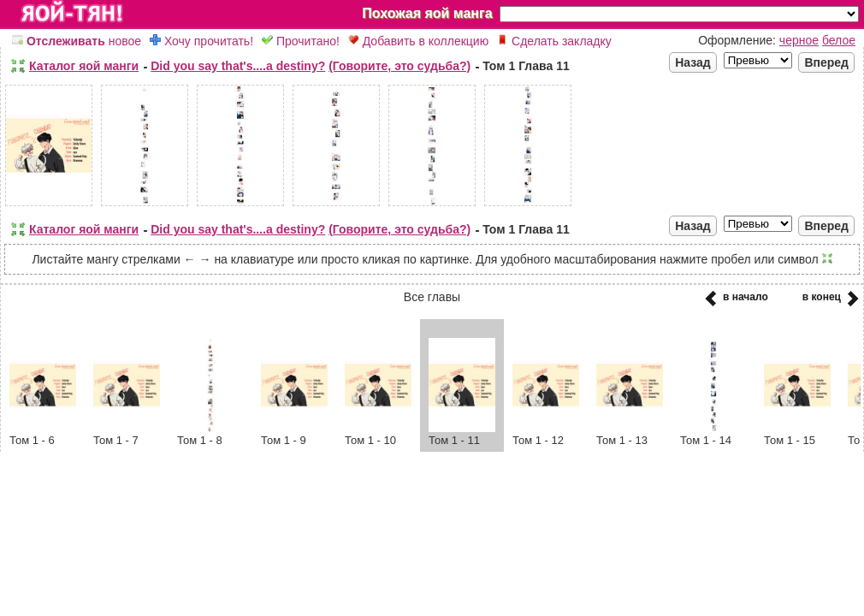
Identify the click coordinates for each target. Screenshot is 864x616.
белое (839, 40)
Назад (693, 62)
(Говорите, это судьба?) (399, 66)
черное (799, 40)
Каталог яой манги (84, 66)
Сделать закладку (554, 41)
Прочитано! (301, 41)
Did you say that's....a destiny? (238, 66)
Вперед (826, 62)
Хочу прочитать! (201, 41)
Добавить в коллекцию (418, 41)
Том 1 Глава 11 (526, 66)
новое (77, 41)
